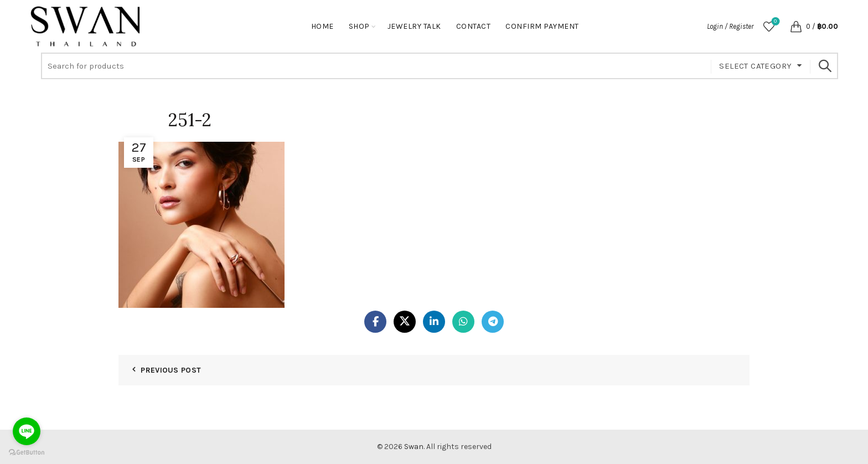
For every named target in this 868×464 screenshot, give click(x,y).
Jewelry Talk (414, 26)
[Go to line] (27, 431)
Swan (414, 447)
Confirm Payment (542, 26)
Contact (474, 26)
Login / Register (730, 26)
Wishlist (774, 22)
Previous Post (171, 370)
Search (824, 66)
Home (322, 26)
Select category (755, 66)
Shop (359, 26)
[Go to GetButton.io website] (27, 453)
